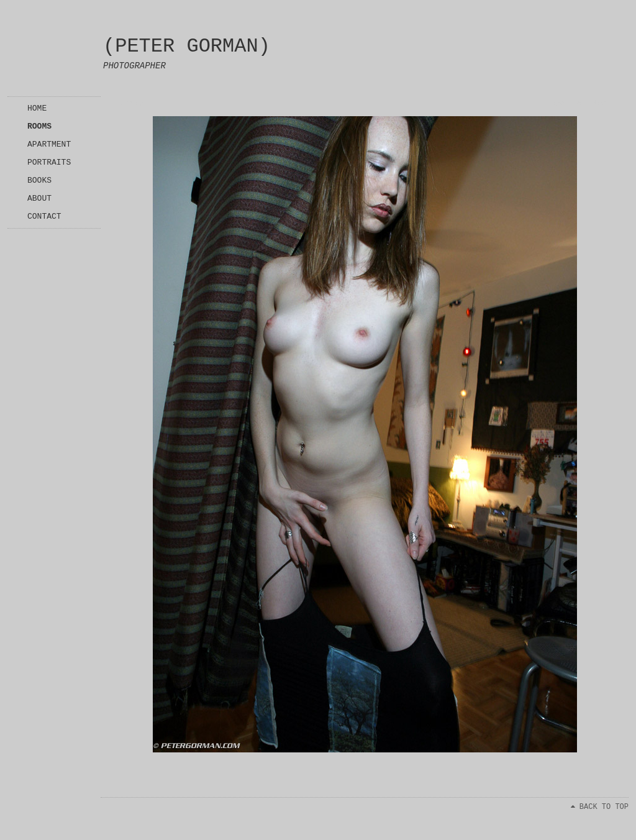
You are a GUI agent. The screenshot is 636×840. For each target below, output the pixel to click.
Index (132, 104)
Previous (563, 104)
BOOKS (39, 180)
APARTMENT (49, 144)
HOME (37, 108)
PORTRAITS (49, 162)
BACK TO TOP (600, 807)
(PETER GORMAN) (187, 46)
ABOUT (39, 199)
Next (601, 104)
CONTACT (44, 217)
